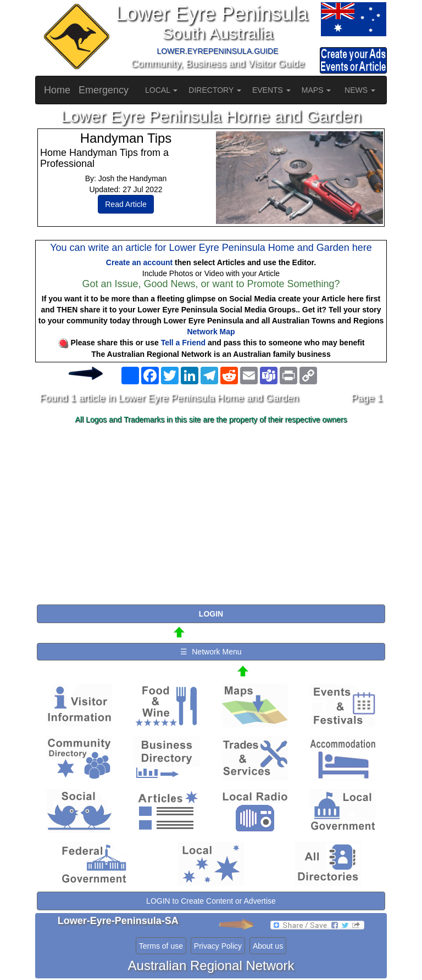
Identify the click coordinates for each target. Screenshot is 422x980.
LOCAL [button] (161, 90)
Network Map (211, 332)
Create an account (139, 262)
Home (57, 90)
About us (268, 946)
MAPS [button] (316, 90)
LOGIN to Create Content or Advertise (211, 901)
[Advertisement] (211, 515)
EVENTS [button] (271, 90)
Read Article (126, 204)
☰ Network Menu (211, 652)
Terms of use (161, 946)
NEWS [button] (360, 90)
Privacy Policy (218, 946)
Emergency (104, 90)
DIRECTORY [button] (215, 90)
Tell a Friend (183, 343)
